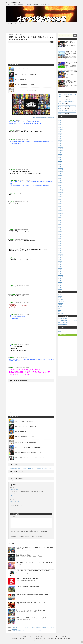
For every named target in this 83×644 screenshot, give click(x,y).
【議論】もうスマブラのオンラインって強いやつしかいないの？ (31, 602)
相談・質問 (60, 314)
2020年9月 (60, 236)
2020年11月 (60, 233)
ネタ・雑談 (13, 412)
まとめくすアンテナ (63, 324)
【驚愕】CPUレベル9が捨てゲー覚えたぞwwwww (27, 586)
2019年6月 (60, 263)
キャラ (59, 298)
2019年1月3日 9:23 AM (14, 490)
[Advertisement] (31, 53)
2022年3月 (60, 205)
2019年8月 (60, 259)
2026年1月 (60, 124)
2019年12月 (60, 252)
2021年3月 (60, 226)
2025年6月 (60, 137)
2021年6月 (60, 221)
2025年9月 (60, 131)
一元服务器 (64, 103)
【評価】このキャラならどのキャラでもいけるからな (71, 43)
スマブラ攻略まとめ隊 (13, 2)
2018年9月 (60, 279)
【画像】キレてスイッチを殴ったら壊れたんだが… (27, 579)
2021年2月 (60, 228)
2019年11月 (60, 254)
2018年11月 (60, 275)
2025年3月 (60, 142)
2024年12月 (60, 147)
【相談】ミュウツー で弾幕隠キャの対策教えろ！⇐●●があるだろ (31, 618)
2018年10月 (60, 277)
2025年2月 (60, 144)
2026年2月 (60, 122)
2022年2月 (60, 207)
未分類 (59, 310)
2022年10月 (60, 193)
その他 (59, 294)
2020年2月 (60, 249)
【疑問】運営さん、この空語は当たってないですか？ (28, 555)
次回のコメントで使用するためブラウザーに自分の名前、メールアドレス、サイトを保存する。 (30, 532)
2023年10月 (60, 172)
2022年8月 (60, 196)
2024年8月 (60, 154)
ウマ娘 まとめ (61, 332)
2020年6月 (60, 242)
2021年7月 (60, 219)
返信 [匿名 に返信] (12, 495)
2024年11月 (60, 149)
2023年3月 (60, 184)
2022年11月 (60, 191)
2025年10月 (60, 130)
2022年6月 (60, 200)
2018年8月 (60, 280)
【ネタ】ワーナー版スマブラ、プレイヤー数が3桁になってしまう (31, 610)
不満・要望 (60, 303)
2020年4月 (60, 245)
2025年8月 (60, 133)
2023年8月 (60, 175)
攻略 (59, 308)
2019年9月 (60, 258)
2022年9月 (60, 194)
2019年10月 (60, 256)
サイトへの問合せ (10, 24)
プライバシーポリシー (19, 24)
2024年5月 (60, 159)
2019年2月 (60, 270)
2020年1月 (60, 251)
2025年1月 (60, 145)
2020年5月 (60, 244)
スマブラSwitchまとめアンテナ (65, 322)
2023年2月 (60, 186)
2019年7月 (60, 261)
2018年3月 (60, 289)
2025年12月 (60, 126)
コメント (13, 517)
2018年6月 (60, 284)
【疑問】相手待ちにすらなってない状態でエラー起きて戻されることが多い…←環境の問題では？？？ (67, 107)
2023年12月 (60, 168)
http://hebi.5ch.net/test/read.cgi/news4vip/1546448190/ (44, 118)
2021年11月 (60, 212)
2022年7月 (60, 198)
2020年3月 (60, 247)
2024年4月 (60, 161)
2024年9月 (60, 152)
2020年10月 (60, 235)
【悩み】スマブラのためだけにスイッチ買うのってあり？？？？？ (27, 631)
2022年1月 (60, 208)
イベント (60, 296)
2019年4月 (60, 266)
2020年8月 (60, 238)
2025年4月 (60, 140)
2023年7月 (60, 177)
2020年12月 (60, 231)
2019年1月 (60, 272)
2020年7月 (60, 240)
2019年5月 (60, 265)
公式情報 (60, 305)
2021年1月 (60, 229)
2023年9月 (60, 173)
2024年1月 (60, 166)
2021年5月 (60, 222)
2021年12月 (60, 210)
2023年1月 (60, 187)
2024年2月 (60, 165)
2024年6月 (60, 158)
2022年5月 (60, 201)
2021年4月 (60, 224)
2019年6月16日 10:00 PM (15, 502)
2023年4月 (60, 182)
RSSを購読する (62, 335)
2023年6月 (60, 179)
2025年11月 (60, 128)
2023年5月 (60, 180)
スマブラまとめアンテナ (64, 319)
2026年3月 (60, 121)
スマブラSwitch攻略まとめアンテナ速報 (67, 321)
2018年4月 (60, 287)
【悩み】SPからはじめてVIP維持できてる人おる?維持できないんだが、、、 (33, 594)
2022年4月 (60, 203)
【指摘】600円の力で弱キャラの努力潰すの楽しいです (71, 53)
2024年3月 (60, 163)
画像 (59, 312)
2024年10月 (60, 151)
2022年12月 (60, 189)
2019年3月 (60, 268)
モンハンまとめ (62, 330)
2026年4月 (60, 119)
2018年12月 (60, 273)
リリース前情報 (61, 301)
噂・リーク (60, 307)
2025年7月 (60, 135)
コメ (52, 42)
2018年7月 (60, 282)
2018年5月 (60, 286)
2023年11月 (60, 170)
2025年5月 (60, 138)
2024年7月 (60, 156)
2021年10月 (60, 214)
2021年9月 (60, 215)
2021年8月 (60, 217)
